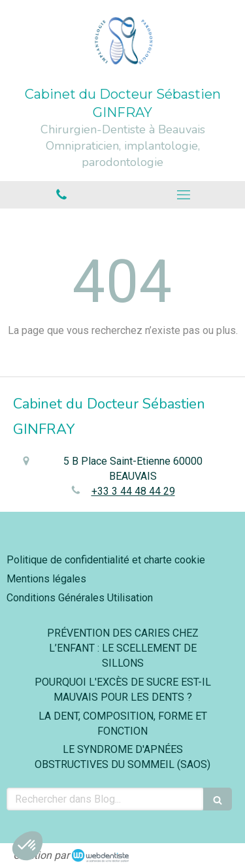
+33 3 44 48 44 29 (133, 491)
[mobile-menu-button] (184, 195)
